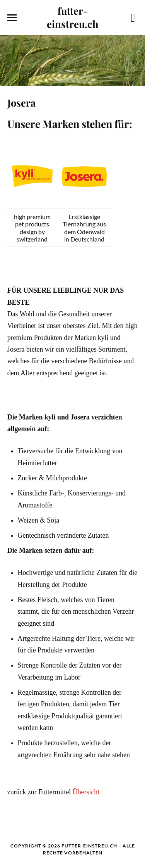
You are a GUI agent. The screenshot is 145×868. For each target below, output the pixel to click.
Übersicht (86, 792)
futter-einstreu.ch (73, 17)
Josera (21, 102)
